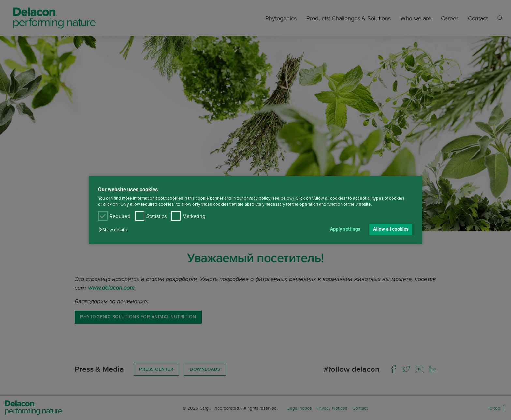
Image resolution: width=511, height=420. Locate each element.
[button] (114, 230)
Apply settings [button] (345, 229)
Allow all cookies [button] (391, 229)
